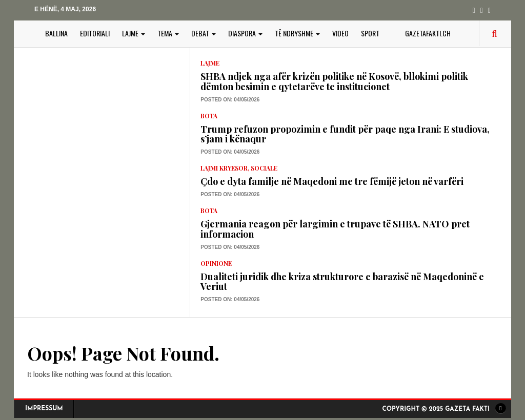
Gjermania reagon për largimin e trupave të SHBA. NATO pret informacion (335, 229)
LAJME (134, 33)
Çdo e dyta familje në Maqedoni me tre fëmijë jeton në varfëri (332, 181)
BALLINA (56, 33)
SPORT (370, 33)
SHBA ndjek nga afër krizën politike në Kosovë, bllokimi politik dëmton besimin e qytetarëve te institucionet (334, 81)
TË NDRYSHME (297, 33)
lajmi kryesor (224, 168)
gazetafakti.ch (428, 33)
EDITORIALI (95, 33)
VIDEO (340, 33)
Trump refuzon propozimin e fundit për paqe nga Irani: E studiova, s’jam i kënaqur (345, 134)
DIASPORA (245, 33)
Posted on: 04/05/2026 (230, 100)
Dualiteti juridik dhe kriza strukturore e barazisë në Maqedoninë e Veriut (342, 282)
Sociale (264, 168)
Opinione (216, 263)
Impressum (44, 409)
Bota (209, 116)
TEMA (168, 33)
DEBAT (204, 33)
